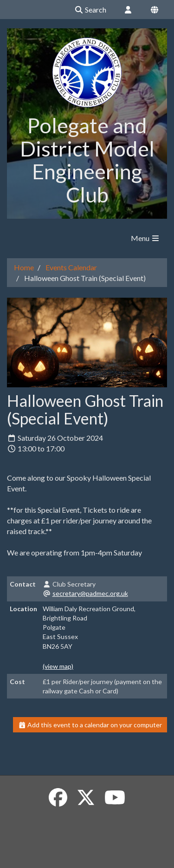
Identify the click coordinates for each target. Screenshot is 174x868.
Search (90, 10)
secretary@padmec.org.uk (90, 593)
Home (24, 267)
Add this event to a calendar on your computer (90, 725)
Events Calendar (71, 267)
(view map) (58, 666)
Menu (145, 238)
